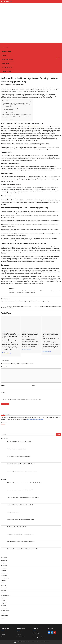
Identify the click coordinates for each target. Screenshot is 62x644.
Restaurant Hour (7, 67)
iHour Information (25, 642)
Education (3, 576)
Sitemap (3, 637)
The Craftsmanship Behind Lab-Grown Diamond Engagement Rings (17, 105)
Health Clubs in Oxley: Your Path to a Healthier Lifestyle (31, 334)
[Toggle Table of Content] (30, 101)
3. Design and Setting (9, 110)
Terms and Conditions (21, 637)
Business (5, 56)
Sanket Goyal (5, 340)
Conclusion (5, 118)
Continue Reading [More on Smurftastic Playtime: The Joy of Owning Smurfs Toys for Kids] (47, 351)
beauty (2, 563)
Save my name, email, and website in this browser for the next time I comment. (22, 399)
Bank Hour (3, 561)
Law (2, 598)
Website (3, 392)
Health (2, 591)
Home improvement (8, 60)
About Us (3, 632)
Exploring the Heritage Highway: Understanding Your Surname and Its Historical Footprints (10, 335)
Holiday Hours (6, 71)
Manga (2, 606)
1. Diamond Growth (8, 106)
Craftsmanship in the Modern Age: (13, 301)
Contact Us (3, 634)
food (2, 583)
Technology (6, 48)
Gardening (3, 588)
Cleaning (3, 571)
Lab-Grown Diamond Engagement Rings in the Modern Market (16, 116)
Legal (2, 601)
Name (3, 386)
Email (34, 386)
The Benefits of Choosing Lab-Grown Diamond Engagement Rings (17, 114)
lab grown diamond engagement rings (32, 127)
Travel (2, 618)
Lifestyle (8, 299)
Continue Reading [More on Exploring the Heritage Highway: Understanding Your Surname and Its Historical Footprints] (6, 353)
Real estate (3, 608)
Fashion (3, 581)
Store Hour (6, 63)
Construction (4, 573)
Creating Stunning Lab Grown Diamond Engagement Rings (36, 301)
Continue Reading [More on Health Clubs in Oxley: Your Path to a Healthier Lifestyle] (27, 350)
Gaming (3, 586)
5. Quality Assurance (9, 113)
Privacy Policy (19, 632)
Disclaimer (19, 634)
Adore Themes (46, 642)
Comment (4, 367)
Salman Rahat (21, 84)
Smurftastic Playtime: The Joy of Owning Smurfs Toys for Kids (51, 335)
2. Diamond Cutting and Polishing (11, 108)
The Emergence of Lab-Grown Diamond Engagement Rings (15, 103)
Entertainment (6, 52)
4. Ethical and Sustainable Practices (12, 111)
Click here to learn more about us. (35, 419)
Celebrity (3, 568)
